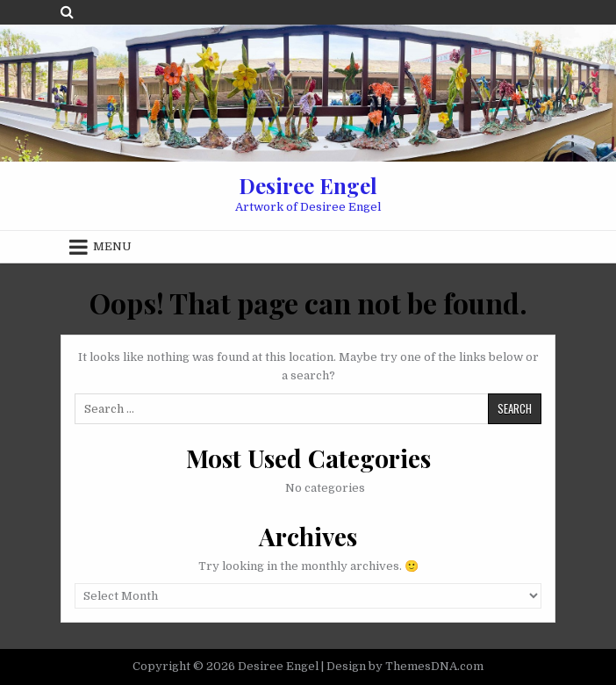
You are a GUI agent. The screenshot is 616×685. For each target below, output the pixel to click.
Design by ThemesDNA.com (405, 666)
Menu (112, 246)
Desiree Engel (308, 185)
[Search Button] (67, 12)
